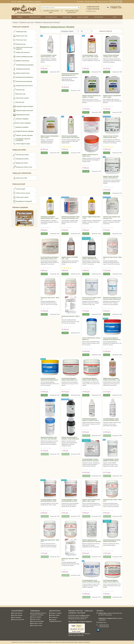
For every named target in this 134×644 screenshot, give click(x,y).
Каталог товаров (37, 617)
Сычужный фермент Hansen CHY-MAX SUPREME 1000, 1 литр (111, 420)
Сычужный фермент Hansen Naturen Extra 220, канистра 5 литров (91, 461)
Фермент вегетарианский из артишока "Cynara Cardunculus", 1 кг (70, 439)
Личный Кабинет (18, 613)
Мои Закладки (17, 617)
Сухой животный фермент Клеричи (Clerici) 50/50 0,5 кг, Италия (90, 380)
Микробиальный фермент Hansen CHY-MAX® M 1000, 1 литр (91, 420)
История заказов (18, 615)
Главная (15, 22)
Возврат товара (55, 615)
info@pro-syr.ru (102, 622)
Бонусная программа (38, 621)
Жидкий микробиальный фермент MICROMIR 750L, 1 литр (90, 259)
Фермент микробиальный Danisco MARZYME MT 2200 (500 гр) (91, 541)
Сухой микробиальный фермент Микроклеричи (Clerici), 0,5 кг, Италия (50, 259)
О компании (54, 617)
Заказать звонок (91, 11)
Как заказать (80, 2)
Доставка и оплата (37, 623)
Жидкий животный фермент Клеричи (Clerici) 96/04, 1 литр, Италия (112, 380)
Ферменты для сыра (27, 22)
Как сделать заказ (37, 625)
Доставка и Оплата (90, 2)
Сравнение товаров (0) (106, 31)
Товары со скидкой (56, 613)
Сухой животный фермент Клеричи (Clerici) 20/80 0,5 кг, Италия (111, 582)
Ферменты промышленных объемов (48, 22)
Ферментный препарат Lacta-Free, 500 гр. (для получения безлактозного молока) (49, 439)
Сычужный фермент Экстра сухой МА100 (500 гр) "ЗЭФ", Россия (49, 501)
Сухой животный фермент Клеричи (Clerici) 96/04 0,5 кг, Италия (70, 380)
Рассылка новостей (18, 620)
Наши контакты (36, 619)
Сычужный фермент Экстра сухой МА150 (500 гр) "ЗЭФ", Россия (69, 501)
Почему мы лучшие (102, 2)
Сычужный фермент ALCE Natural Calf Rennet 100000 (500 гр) (91, 582)
